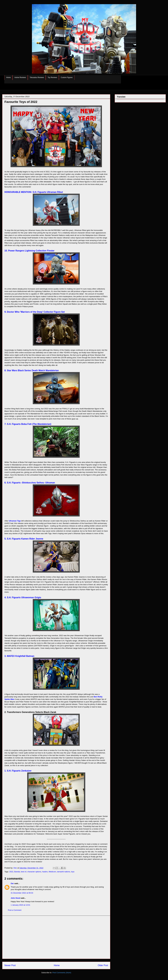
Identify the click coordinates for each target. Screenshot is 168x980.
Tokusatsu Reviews (37, 77)
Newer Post (10, 965)
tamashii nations (64, 872)
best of (24, 872)
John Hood (15, 898)
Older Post (103, 965)
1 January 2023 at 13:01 (20, 905)
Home (8, 77)
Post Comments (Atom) (62, 973)
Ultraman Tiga (15, 521)
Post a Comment (15, 910)
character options (34, 872)
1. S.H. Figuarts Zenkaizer (18, 771)
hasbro (45, 872)
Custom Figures (67, 77)
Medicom (52, 872)
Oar (12, 883)
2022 (11, 872)
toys (73, 872)
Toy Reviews (52, 77)
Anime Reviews (20, 77)
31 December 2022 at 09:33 (22, 893)
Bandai (17, 872)
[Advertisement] (56, 937)
